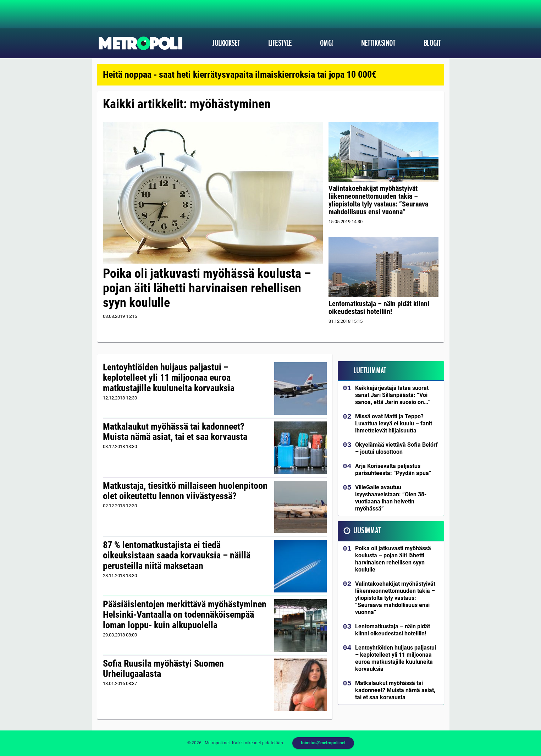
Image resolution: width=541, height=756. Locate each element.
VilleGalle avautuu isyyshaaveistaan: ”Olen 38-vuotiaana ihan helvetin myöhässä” (391, 498)
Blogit (432, 43)
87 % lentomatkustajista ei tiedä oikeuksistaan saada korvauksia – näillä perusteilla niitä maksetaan (177, 556)
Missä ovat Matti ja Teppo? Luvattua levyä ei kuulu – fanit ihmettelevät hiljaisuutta (394, 423)
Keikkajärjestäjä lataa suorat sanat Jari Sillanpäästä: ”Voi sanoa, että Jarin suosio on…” (393, 395)
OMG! (327, 43)
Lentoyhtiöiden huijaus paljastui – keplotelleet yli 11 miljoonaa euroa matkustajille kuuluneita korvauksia (169, 378)
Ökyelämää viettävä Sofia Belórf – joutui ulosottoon (396, 448)
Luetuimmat (370, 371)
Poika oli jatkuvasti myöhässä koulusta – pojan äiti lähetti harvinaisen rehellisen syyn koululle (207, 288)
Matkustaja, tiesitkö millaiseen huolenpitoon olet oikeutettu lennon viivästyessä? (185, 491)
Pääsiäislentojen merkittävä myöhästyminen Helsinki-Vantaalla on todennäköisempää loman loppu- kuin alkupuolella (185, 615)
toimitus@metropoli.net (323, 743)
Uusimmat (367, 531)
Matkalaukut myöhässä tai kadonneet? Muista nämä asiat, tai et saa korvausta (175, 432)
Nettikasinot (378, 43)
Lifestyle (280, 43)
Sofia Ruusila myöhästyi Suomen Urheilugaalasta (163, 669)
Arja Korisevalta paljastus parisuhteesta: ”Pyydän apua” (393, 470)
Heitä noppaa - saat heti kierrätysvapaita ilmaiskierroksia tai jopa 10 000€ (240, 75)
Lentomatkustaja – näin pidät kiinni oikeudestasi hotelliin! (379, 308)
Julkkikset (226, 43)
